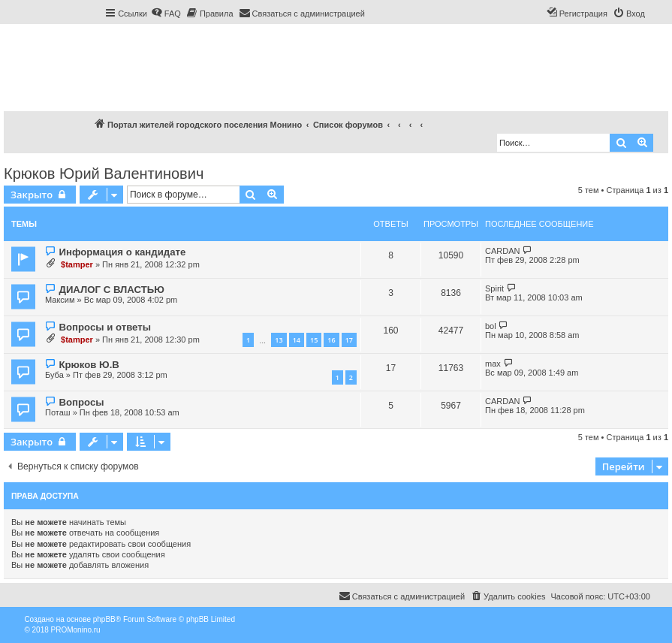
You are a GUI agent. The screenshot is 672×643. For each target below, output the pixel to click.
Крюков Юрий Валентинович (104, 174)
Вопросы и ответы (105, 327)
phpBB (104, 619)
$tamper (77, 264)
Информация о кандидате (122, 252)
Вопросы (81, 402)
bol (491, 326)
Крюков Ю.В (89, 365)
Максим (60, 300)
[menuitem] (166, 14)
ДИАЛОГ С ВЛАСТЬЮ (111, 290)
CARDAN (502, 251)
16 (331, 340)
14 (297, 340)
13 (279, 340)
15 (314, 340)
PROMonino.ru (76, 630)
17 (349, 340)
